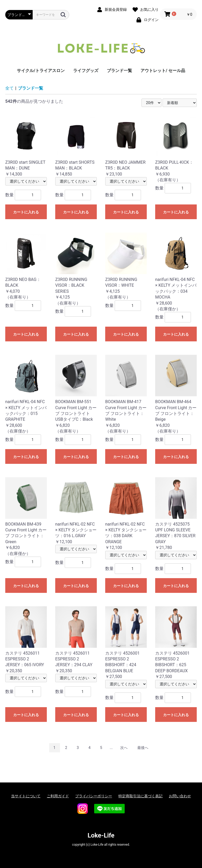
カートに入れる (26, 212)
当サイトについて (26, 796)
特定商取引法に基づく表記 (140, 796)
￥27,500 (126, 643)
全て (9, 88)
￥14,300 (26, 146)
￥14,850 (76, 146)
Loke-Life (101, 835)
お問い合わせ (180, 796)
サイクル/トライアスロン (41, 71)
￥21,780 (176, 514)
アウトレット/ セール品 (163, 71)
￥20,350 (26, 640)
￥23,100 (126, 146)
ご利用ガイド (58, 796)
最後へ (143, 748)
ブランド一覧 (119, 71)
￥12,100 (76, 511)
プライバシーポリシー (94, 796)
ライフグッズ (86, 71)
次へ (124, 748)
